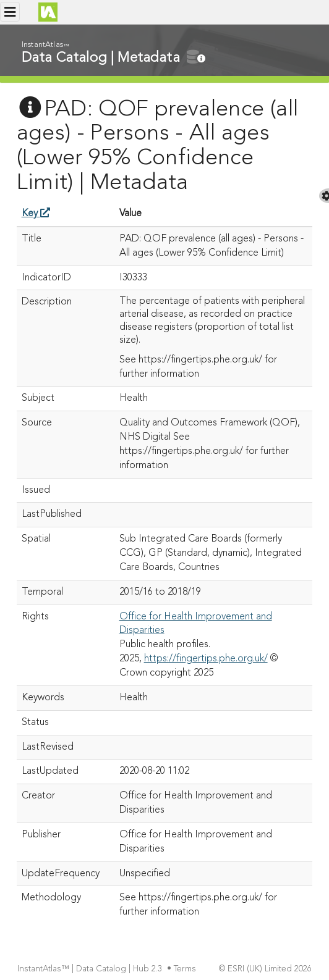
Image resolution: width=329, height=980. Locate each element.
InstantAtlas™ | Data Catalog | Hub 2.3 (91, 969)
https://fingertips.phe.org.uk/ (206, 659)
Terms (186, 969)
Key (36, 214)
